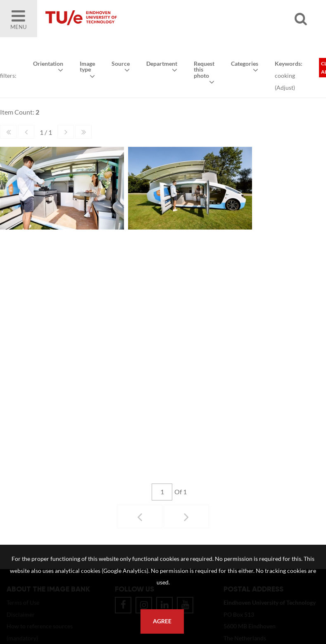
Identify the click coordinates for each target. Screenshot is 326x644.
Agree (162, 621)
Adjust (284, 87)
